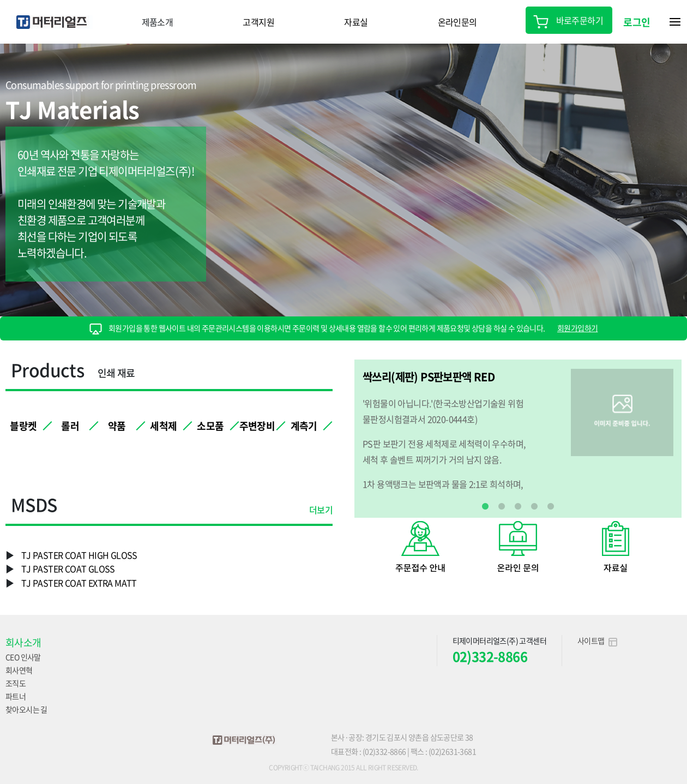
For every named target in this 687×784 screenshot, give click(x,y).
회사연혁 (19, 670)
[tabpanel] (518, 430)
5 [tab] (551, 507)
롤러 (70, 426)
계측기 (304, 426)
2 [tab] (502, 507)
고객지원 (258, 22)
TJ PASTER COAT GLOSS (68, 568)
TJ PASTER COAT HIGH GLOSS (79, 555)
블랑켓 (23, 426)
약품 (117, 426)
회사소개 (23, 642)
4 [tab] (534, 507)
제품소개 (158, 22)
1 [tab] (485, 507)
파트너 (16, 696)
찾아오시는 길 (26, 709)
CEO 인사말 (23, 657)
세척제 (163, 426)
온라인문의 (457, 22)
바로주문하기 (569, 20)
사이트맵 (597, 641)
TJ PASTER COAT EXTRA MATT (79, 583)
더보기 (321, 510)
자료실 (356, 22)
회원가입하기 (577, 328)
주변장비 (257, 426)
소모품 (210, 426)
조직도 (16, 683)
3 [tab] (518, 507)
